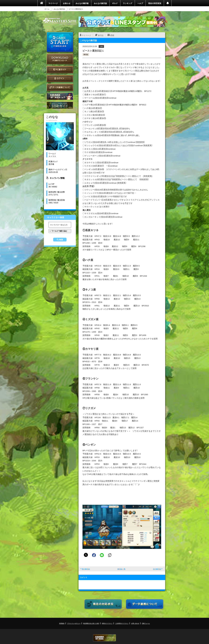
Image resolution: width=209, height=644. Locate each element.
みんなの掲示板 (82, 3)
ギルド (115, 3)
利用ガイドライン (107, 623)
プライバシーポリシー (74, 623)
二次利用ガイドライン (122, 623)
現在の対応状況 (155, 3)
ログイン (60, 78)
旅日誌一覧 (121, 569)
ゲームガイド (60, 105)
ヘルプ (140, 3)
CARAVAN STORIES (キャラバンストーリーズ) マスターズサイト (60, 21)
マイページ (53, 3)
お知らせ (67, 3)
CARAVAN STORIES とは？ (60, 96)
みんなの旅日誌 (100, 3)
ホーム (47, 9)
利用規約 (62, 623)
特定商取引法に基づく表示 (91, 623)
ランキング (128, 3)
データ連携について (60, 87)
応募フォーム (146, 623)
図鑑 (112, 35)
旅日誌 (101, 35)
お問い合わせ (135, 623)
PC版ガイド (60, 69)
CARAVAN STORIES (104, 638)
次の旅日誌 (157, 569)
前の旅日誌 (86, 569)
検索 (61, 240)
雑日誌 (86, 54)
